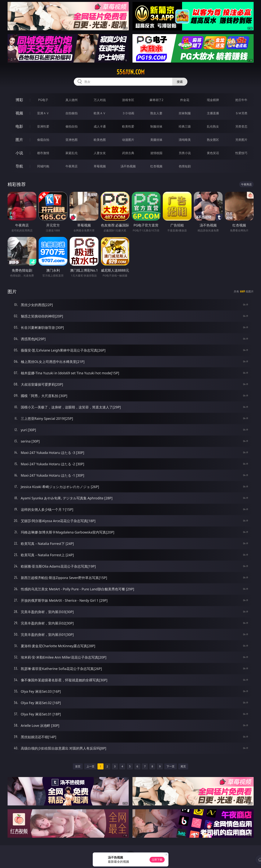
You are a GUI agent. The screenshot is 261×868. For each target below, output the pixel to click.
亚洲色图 (72, 140)
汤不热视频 (128, 166)
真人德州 (72, 100)
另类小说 (185, 153)
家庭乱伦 (72, 153)
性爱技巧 (241, 153)
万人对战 (100, 100)
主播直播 (213, 113)
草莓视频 (100, 166)
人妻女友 (100, 153)
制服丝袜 (156, 126)
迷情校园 (156, 153)
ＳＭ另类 (241, 113)
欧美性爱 (128, 126)
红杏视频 (156, 166)
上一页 (90, 766)
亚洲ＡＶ (43, 113)
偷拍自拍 (72, 126)
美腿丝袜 (156, 140)
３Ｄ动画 (128, 113)
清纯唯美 (185, 140)
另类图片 (241, 140)
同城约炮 (43, 166)
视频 (19, 113)
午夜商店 (72, 166)
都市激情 (43, 153)
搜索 (180, 82)
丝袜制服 (185, 113)
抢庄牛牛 (241, 100)
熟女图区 (213, 140)
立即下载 (157, 860)
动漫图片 (128, 140)
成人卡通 (100, 126)
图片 (19, 140)
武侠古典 (128, 153)
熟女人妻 (156, 113)
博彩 (19, 100)
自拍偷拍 (72, 113)
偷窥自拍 (43, 140)
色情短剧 (185, 166)
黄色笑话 (213, 153)
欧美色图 (100, 140)
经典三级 (185, 126)
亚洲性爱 (43, 126)
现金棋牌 (213, 100)
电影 (19, 126)
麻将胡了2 (156, 100)
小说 (19, 153)
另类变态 (241, 126)
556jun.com (131, 72)
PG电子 (43, 100)
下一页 (171, 766)
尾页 (183, 766)
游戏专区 (128, 100)
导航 (19, 166)
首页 (78, 766)
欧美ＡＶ (100, 113)
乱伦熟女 (213, 126)
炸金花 (185, 100)
